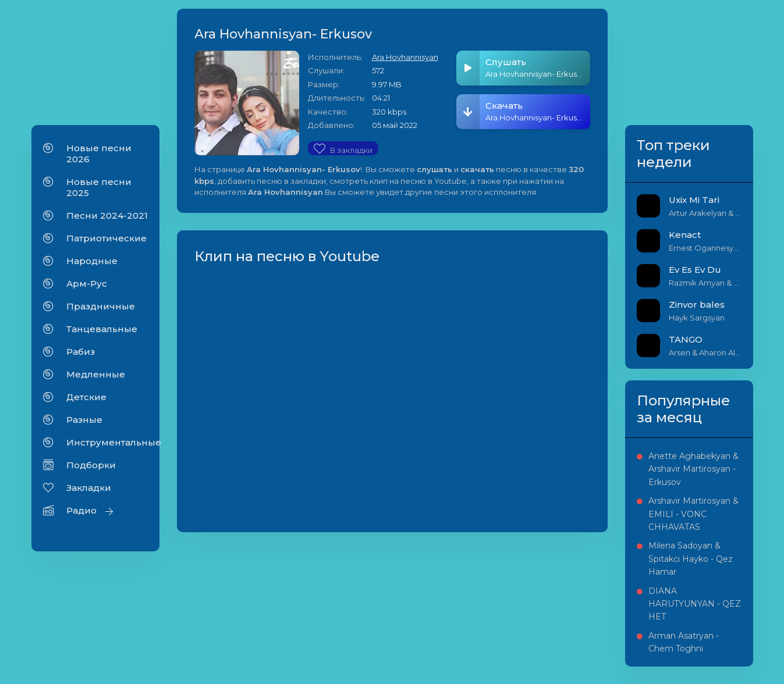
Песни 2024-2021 (107, 215)
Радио (81, 510)
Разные (84, 420)
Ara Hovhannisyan (405, 57)
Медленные (96, 374)
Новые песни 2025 (99, 187)
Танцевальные (102, 329)
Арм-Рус (87, 284)
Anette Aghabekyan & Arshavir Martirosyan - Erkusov (693, 469)
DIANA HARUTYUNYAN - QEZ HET (695, 604)
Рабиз (81, 352)
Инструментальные (107, 442)
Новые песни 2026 (99, 154)
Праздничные (101, 306)
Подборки (91, 465)
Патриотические (107, 238)
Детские (86, 397)
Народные (92, 261)
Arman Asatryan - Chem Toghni (684, 642)
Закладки (89, 488)
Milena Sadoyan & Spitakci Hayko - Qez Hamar (691, 559)
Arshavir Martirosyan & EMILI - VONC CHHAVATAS (693, 514)
